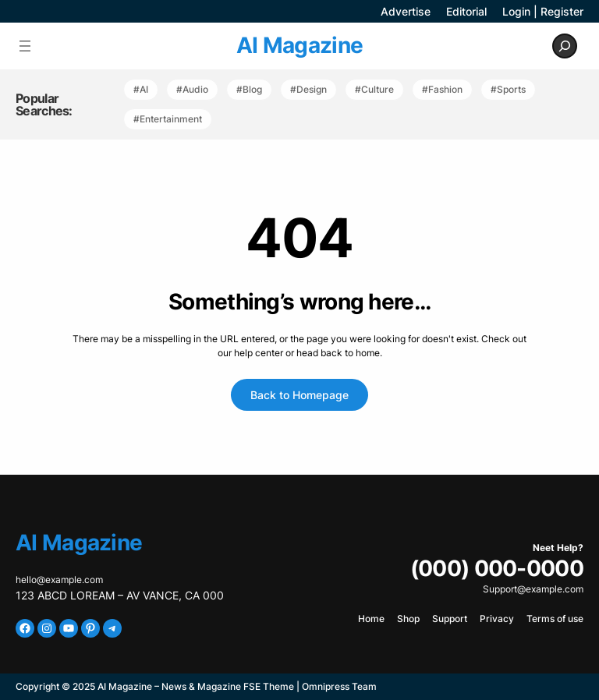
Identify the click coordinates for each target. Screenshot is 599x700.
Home (371, 619)
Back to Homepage (299, 395)
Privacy (497, 619)
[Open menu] (25, 46)
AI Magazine (299, 45)
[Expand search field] (565, 46)
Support (450, 619)
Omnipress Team (339, 686)
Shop (408, 619)
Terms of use (555, 619)
